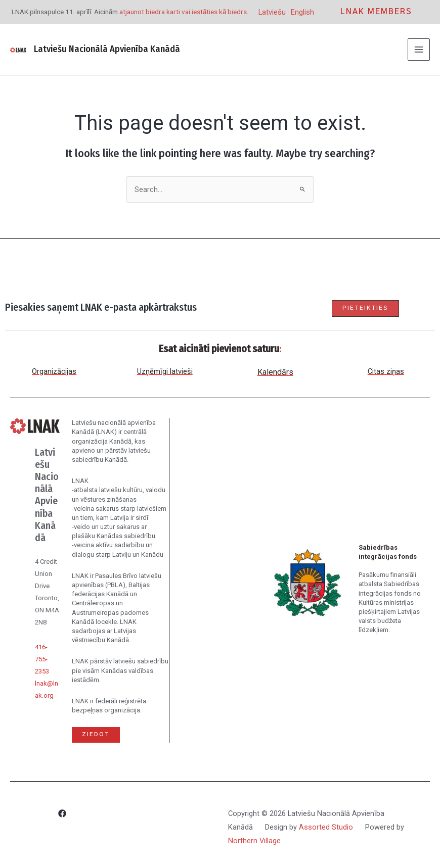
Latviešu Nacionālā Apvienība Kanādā (107, 49)
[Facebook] (62, 815)
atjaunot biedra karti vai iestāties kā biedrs (183, 12)
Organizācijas (54, 371)
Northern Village (254, 841)
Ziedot (96, 734)
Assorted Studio (326, 827)
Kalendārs (275, 372)
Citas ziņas (386, 371)
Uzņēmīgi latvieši (165, 371)
